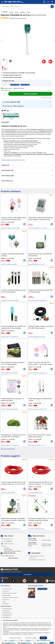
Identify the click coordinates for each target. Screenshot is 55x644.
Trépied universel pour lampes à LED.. (38, 409)
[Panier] (52, 2)
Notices (4, 602)
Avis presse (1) (7, 181)
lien (5, 627)
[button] (27, 102)
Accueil (11, 12)
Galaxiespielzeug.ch (7, 613)
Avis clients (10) (8, 176)
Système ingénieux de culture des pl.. (10, 445)
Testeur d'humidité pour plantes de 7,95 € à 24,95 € (13, 160)
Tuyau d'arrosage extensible (8, 493)
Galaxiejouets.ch (6, 611)
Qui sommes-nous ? (7, 589)
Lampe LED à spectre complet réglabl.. (11, 228)
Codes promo (6, 600)
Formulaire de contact (9, 544)
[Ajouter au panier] (30, 94)
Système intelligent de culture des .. (10, 409)
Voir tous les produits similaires (8, 449)
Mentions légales (7, 595)
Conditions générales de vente (10, 593)
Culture (28, 12)
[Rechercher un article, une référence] (27, 7)
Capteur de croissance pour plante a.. (38, 301)
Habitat (17, 12)
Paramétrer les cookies (31, 638)
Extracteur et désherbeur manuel (36, 529)
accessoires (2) (7, 170)
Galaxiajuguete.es (7, 617)
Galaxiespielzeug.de (7, 609)
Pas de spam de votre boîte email (37, 560)
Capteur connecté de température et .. (11, 337)
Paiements (7, 556)
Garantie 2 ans (33, 558)
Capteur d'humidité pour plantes (9, 264)
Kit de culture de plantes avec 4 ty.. (37, 445)
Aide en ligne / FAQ (8, 539)
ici (32, 634)
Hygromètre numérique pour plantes (10, 301)
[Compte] (48, 2)
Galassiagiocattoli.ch (7, 615)
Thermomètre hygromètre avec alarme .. (38, 228)
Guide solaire (6, 604)
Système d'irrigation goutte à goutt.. (37, 337)
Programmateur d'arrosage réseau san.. (11, 529)
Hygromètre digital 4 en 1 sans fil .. (37, 264)
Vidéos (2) (5, 165)
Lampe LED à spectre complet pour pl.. (38, 373)
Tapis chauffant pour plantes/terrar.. (10, 373)
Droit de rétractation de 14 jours (37, 556)
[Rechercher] (52, 7)
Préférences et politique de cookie (10, 597)
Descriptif (5, 122)
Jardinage (22, 12)
